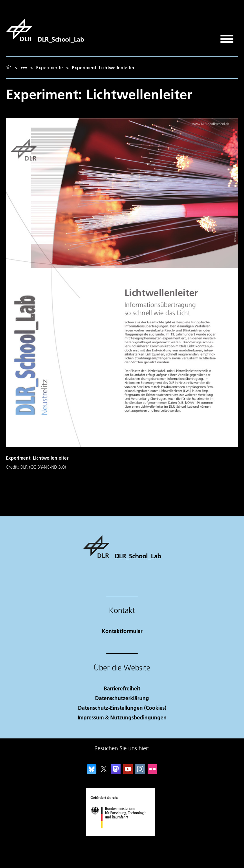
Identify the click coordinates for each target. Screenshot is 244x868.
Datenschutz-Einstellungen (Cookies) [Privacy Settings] (122, 708)
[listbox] (24, 68)
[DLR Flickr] (152, 772)
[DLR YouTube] (128, 772)
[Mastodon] (116, 772)
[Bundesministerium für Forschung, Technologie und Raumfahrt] (122, 834)
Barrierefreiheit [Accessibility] (122, 688)
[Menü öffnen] (227, 37)
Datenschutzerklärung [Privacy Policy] (122, 698)
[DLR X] (104, 772)
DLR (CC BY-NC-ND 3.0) (43, 467)
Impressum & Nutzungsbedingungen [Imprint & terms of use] (122, 717)
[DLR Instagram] (140, 772)
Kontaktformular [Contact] (122, 631)
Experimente (49, 68)
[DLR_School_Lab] (45, 30)
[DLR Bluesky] (92, 772)
